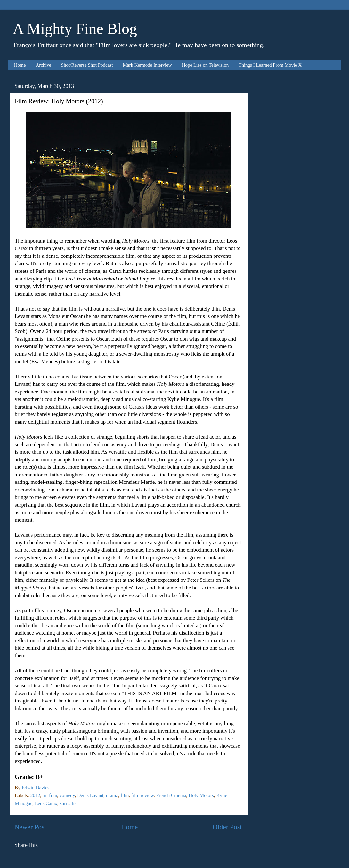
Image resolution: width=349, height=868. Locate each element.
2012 (35, 795)
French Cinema (171, 795)
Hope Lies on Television (205, 65)
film (125, 795)
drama (112, 795)
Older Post (227, 827)
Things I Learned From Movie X (270, 65)
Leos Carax (46, 803)
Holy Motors (201, 795)
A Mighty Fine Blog (75, 29)
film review (142, 795)
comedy (67, 795)
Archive (43, 65)
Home (20, 65)
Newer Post (30, 827)
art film (50, 795)
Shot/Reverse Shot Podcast (87, 65)
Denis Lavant (90, 795)
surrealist (69, 803)
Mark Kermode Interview (147, 65)
